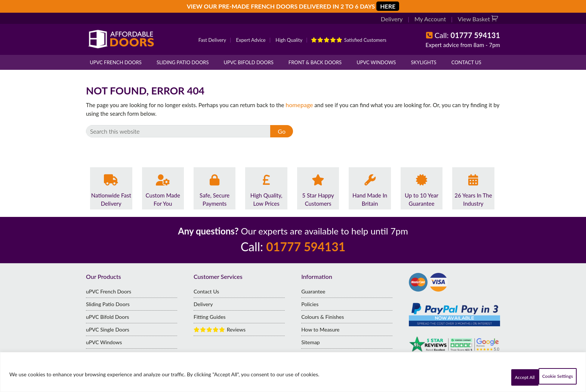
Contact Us (466, 62)
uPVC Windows (376, 62)
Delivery (397, 19)
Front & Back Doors (315, 62)
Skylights (423, 62)
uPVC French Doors (116, 62)
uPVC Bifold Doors (249, 62)
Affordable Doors (121, 39)
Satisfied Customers (349, 40)
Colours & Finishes (323, 316)
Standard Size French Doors (118, 354)
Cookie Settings (500, 377)
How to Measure (320, 329)
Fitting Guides (210, 316)
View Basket (476, 19)
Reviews (220, 329)
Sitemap (311, 342)
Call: (467, 35)
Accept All (554, 377)
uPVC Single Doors (108, 329)
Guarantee (313, 291)
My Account (433, 19)
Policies (310, 304)
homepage (298, 105)
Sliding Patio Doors (183, 62)
